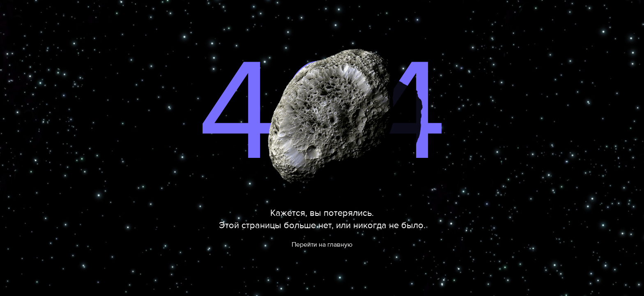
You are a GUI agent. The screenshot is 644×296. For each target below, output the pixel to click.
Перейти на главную (322, 245)
